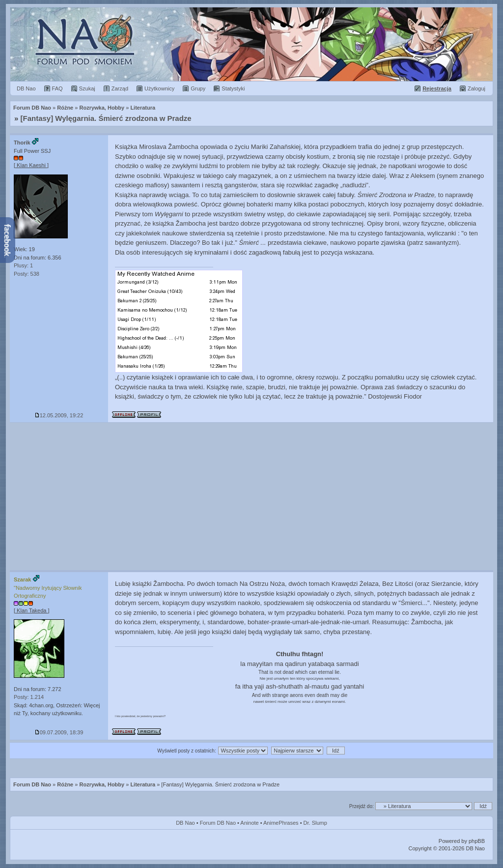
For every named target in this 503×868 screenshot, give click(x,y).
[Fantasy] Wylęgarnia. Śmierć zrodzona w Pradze (106, 118)
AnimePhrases (281, 823)
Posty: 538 (27, 274)
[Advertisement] (251, 496)
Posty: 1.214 (29, 697)
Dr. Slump (315, 823)
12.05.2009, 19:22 (59, 415)
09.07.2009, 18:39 (59, 732)
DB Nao (185, 823)
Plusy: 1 (23, 265)
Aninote (249, 823)
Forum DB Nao (32, 784)
